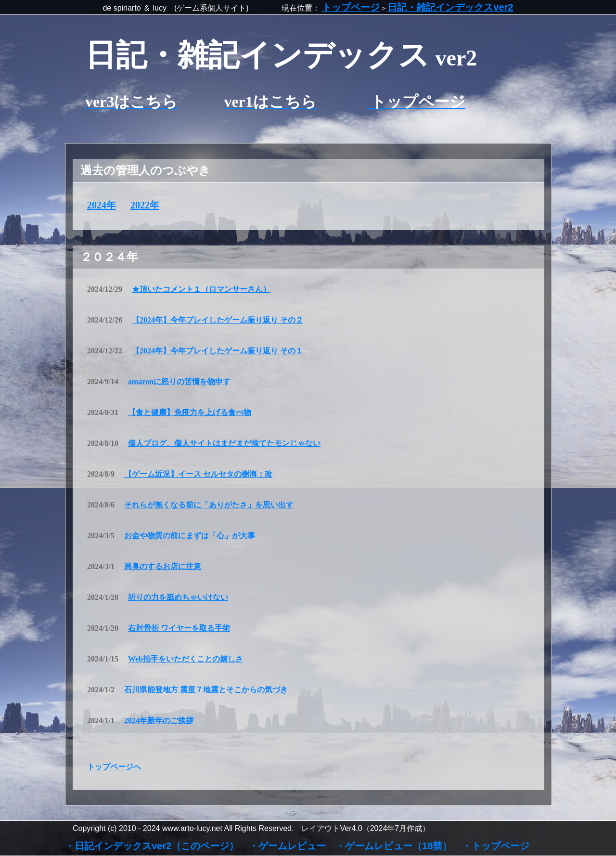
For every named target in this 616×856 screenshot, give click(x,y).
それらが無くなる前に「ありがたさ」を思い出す (209, 505)
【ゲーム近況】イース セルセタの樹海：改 (198, 474)
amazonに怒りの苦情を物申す (179, 382)
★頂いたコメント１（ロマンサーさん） (201, 289)
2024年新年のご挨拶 (159, 720)
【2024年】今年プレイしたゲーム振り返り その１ (218, 351)
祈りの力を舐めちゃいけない (178, 597)
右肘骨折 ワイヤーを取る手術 (179, 628)
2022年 (145, 205)
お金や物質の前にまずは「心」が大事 (190, 536)
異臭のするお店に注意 (163, 566)
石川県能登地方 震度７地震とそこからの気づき (206, 690)
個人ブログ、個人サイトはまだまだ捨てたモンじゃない (224, 443)
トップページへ (114, 767)
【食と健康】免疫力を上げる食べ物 (190, 412)
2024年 (102, 205)
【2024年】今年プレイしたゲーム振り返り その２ (218, 320)
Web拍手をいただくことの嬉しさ (186, 659)
